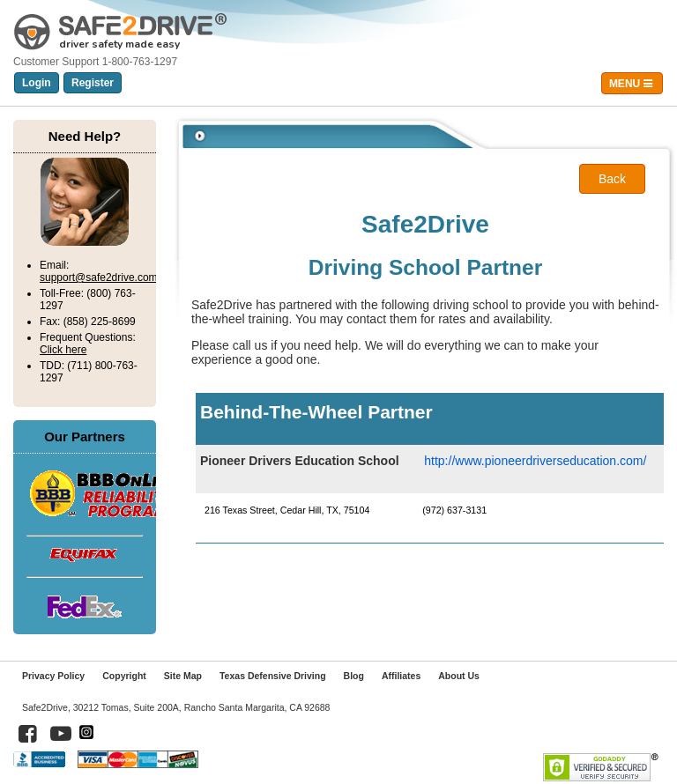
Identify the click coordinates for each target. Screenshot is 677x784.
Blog (354, 676)
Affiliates (401, 676)
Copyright (124, 676)
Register (93, 83)
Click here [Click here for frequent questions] (63, 350)
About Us (459, 676)
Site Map (183, 676)
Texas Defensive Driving (273, 676)
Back (612, 179)
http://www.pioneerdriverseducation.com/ (535, 461)
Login (37, 83)
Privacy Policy (53, 676)
